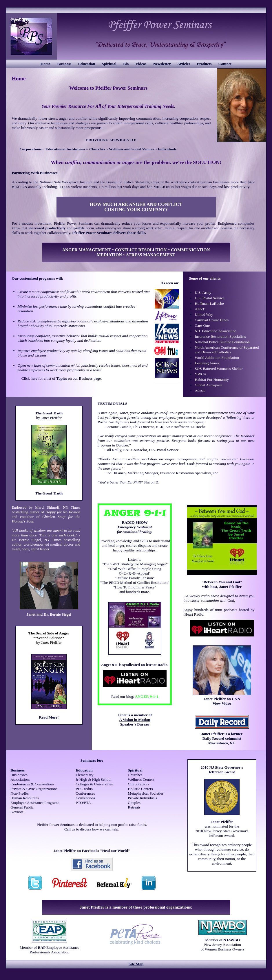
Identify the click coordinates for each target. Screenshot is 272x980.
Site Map (136, 964)
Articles (184, 64)
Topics (62, 378)
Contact (225, 64)
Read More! (49, 717)
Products (204, 64)
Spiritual (109, 64)
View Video (222, 703)
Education (87, 64)
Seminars (88, 760)
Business (64, 64)
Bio (126, 64)
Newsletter (162, 64)
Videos (141, 64)
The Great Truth (49, 493)
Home (45, 64)
